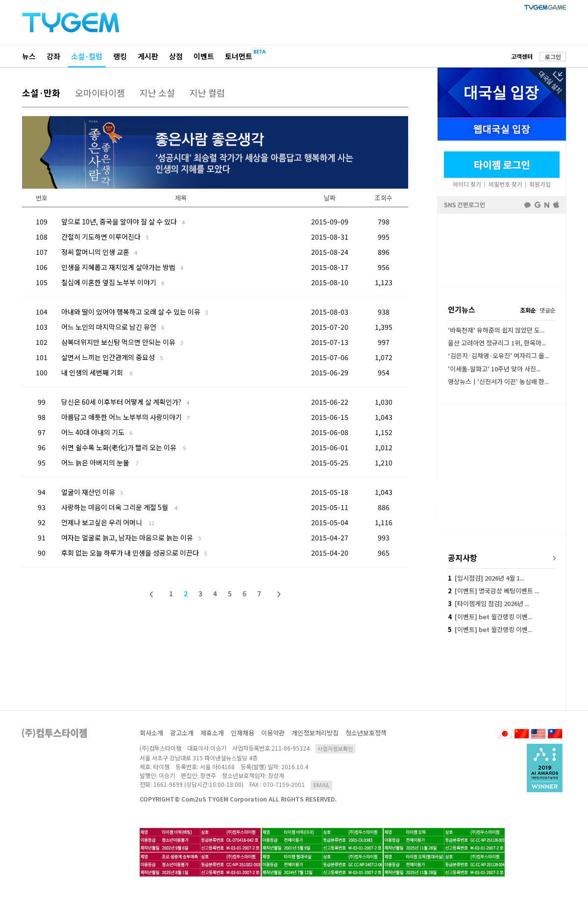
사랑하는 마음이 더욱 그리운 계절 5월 (119, 507)
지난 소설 (157, 93)
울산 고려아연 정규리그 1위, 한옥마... (497, 343)
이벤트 (204, 56)
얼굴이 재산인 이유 (92, 492)
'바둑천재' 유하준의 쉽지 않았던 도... (496, 330)
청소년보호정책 (366, 733)
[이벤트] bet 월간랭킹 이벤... (490, 617)
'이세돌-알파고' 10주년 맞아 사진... (494, 369)
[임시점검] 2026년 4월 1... (486, 578)
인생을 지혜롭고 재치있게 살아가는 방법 (122, 267)
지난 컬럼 (207, 93)
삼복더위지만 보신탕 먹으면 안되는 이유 (122, 342)
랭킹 (120, 56)
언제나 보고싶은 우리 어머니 (108, 522)
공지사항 (463, 558)
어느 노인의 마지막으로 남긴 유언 (113, 327)
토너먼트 (239, 56)
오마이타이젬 (100, 93)
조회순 (528, 310)
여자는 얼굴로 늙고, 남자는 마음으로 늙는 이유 (131, 537)
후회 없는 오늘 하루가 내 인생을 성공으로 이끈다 (134, 553)
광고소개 (182, 733)
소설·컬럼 (87, 56)
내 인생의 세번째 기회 (97, 372)
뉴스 (29, 56)
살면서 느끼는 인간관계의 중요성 (112, 357)
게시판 (148, 56)
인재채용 (243, 733)
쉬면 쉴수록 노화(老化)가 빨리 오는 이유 (123, 447)
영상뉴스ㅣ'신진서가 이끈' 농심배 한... (498, 381)
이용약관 (273, 733)
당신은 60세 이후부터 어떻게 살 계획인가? (125, 402)
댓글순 (548, 310)
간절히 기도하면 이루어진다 (105, 237)
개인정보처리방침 (315, 733)
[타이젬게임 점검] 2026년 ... (489, 603)
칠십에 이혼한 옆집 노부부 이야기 (113, 282)
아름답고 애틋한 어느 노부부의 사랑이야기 (125, 417)
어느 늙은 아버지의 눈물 (100, 463)
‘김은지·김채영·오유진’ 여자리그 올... (498, 355)
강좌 (53, 56)
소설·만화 (41, 93)
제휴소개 (212, 733)
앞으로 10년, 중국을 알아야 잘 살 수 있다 (123, 221)
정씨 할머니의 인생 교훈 (99, 252)
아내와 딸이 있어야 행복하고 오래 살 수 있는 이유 (135, 312)
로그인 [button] (553, 57)
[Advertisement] (502, 251)
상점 (176, 56)
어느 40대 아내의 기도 (97, 432)
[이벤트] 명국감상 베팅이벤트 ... (493, 591)
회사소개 (151, 733)
